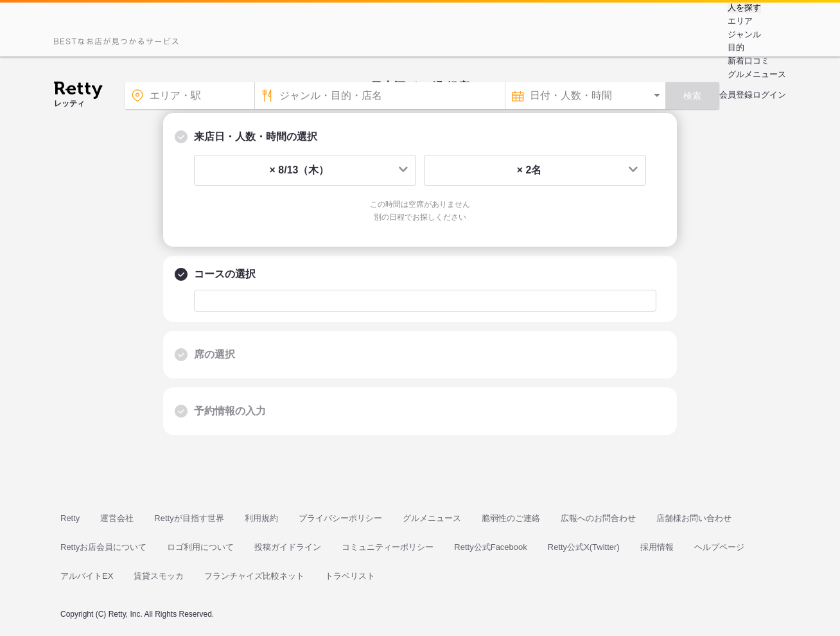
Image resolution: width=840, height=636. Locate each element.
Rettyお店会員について (103, 547)
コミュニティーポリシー (388, 547)
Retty (70, 518)
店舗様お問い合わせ (694, 518)
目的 (736, 47)
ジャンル (744, 34)
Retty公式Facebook (490, 547)
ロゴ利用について (200, 547)
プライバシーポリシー (340, 518)
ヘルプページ (719, 547)
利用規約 (261, 518)
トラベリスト (350, 576)
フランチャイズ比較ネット (254, 576)
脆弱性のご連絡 (511, 518)
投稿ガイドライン (288, 547)
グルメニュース (757, 74)
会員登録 (736, 95)
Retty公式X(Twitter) (584, 547)
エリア (740, 21)
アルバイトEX (87, 576)
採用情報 (657, 547)
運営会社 (117, 518)
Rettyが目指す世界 (189, 518)
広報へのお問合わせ (598, 518)
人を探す (744, 8)
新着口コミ (748, 61)
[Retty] (78, 92)
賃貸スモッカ (159, 576)
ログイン (769, 95)
